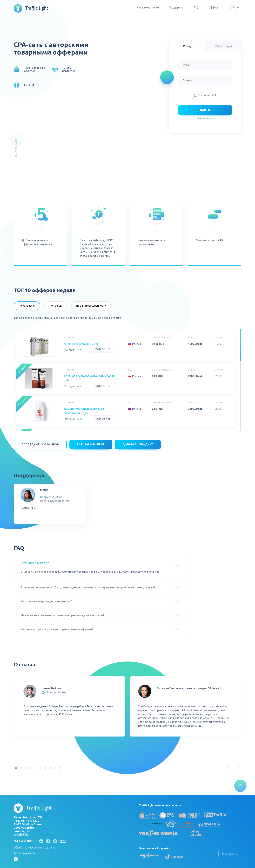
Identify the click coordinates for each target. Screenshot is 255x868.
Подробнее (102, 349)
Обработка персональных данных (35, 846)
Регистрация (230, 852)
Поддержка (176, 7)
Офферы (214, 7)
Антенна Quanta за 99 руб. (82, 344)
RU (235, 7)
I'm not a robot (207, 95)
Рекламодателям (148, 7)
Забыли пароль (205, 118)
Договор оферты (24, 851)
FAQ (196, 7)
